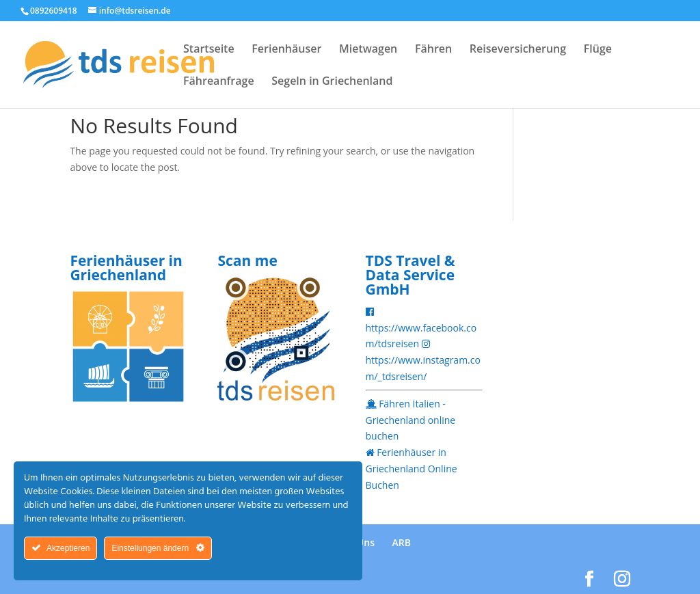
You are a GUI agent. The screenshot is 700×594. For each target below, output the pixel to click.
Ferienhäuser (286, 50)
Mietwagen (368, 50)
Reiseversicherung (518, 50)
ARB (402, 542)
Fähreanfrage (219, 82)
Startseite (209, 50)
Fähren (433, 50)
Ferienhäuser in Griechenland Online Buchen (412, 469)
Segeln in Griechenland (332, 82)
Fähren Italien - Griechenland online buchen (411, 420)
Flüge (598, 50)
